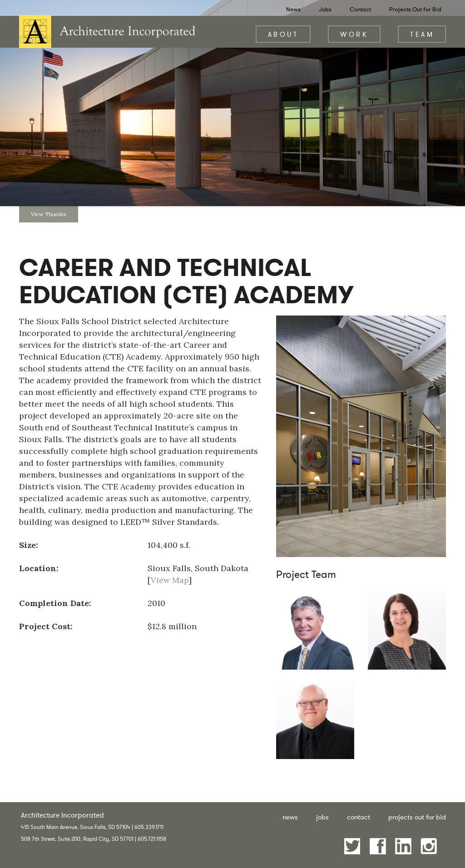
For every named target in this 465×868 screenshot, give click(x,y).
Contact (360, 9)
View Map (170, 580)
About (283, 34)
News (293, 9)
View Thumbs (49, 214)
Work (354, 34)
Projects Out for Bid (415, 9)
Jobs (325, 9)
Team (422, 34)
